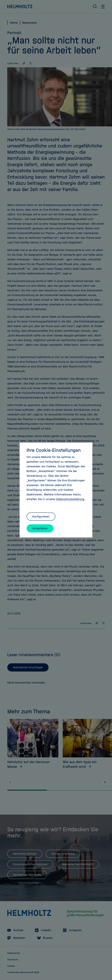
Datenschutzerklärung (70, 499)
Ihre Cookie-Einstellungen (54, 450)
